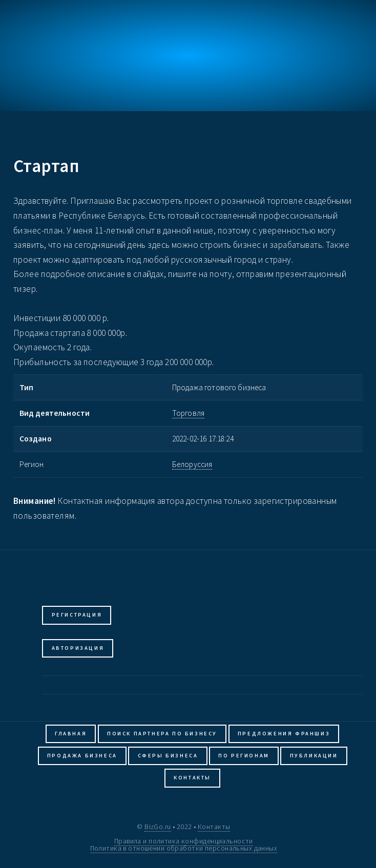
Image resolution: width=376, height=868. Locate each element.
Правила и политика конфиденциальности (184, 841)
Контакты (192, 778)
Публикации (314, 756)
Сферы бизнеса (168, 756)
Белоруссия (192, 464)
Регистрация (77, 615)
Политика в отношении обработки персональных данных (184, 848)
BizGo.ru (158, 827)
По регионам (244, 756)
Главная (71, 734)
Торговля (188, 413)
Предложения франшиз (284, 734)
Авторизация (78, 648)
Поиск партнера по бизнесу (162, 734)
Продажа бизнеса (82, 756)
